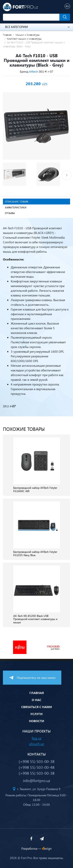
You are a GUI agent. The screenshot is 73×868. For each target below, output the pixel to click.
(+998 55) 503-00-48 (37, 767)
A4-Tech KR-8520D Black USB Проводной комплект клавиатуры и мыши (35, 619)
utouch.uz (36, 744)
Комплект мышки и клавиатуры (24, 39)
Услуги (36, 714)
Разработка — (36, 848)
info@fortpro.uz (37, 780)
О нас (36, 700)
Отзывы (10, 213)
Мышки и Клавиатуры (28, 35)
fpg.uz (37, 738)
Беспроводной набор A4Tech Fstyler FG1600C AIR (35, 490)
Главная (7, 35)
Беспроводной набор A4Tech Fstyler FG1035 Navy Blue (35, 554)
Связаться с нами (37, 707)
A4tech (33, 71)
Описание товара (17, 201)
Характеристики (16, 207)
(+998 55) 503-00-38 (37, 761)
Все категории (37, 27)
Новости (37, 721)
